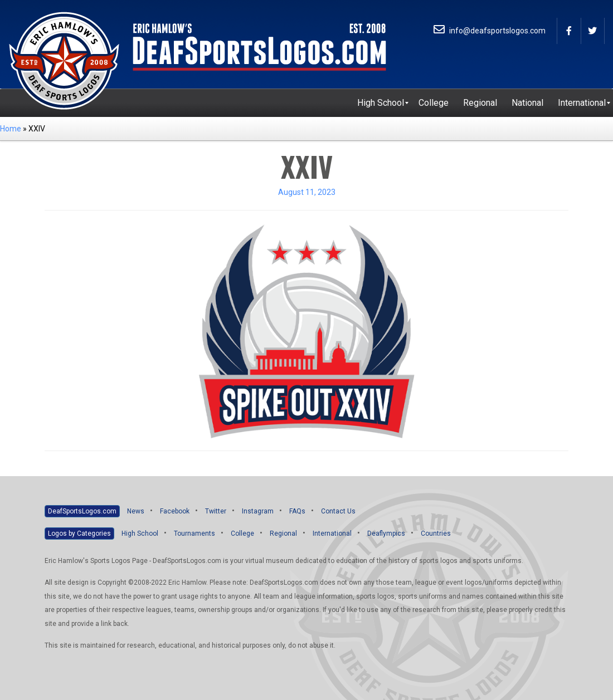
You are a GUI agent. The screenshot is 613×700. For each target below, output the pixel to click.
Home (11, 129)
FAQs (297, 511)
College (242, 533)
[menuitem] (381, 103)
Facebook (175, 511)
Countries (436, 533)
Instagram (258, 511)
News (136, 511)
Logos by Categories (79, 533)
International (332, 533)
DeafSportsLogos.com (82, 511)
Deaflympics (386, 533)
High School (140, 533)
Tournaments (194, 533)
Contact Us (338, 511)
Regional (283, 533)
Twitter (216, 511)
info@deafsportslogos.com (490, 31)
